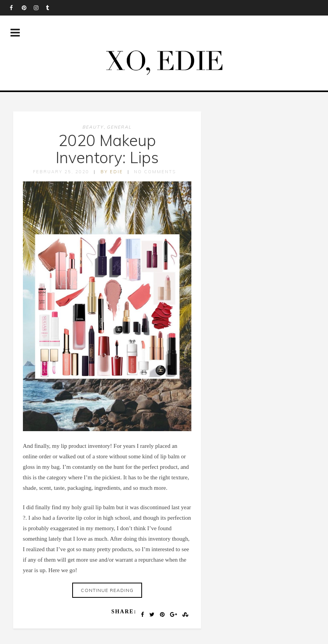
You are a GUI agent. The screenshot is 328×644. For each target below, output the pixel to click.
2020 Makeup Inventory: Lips (107, 149)
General (119, 127)
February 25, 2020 (61, 172)
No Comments (155, 172)
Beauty (93, 127)
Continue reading (107, 590)
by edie (112, 172)
